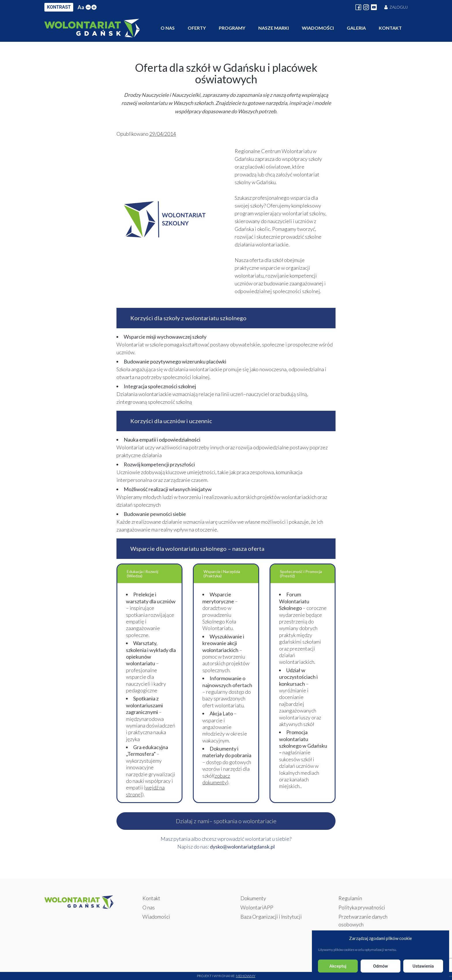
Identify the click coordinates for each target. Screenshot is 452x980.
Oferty (197, 28)
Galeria (356, 28)
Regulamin (350, 898)
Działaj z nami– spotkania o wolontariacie (226, 821)
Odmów (381, 966)
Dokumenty (253, 898)
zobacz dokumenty (216, 779)
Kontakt (390, 28)
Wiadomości (318, 28)
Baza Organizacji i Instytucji (271, 917)
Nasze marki (274, 28)
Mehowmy (246, 976)
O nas (168, 28)
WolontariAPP (257, 907)
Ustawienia (423, 966)
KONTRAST (59, 7)
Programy (232, 28)
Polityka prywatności (362, 907)
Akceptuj (338, 966)
